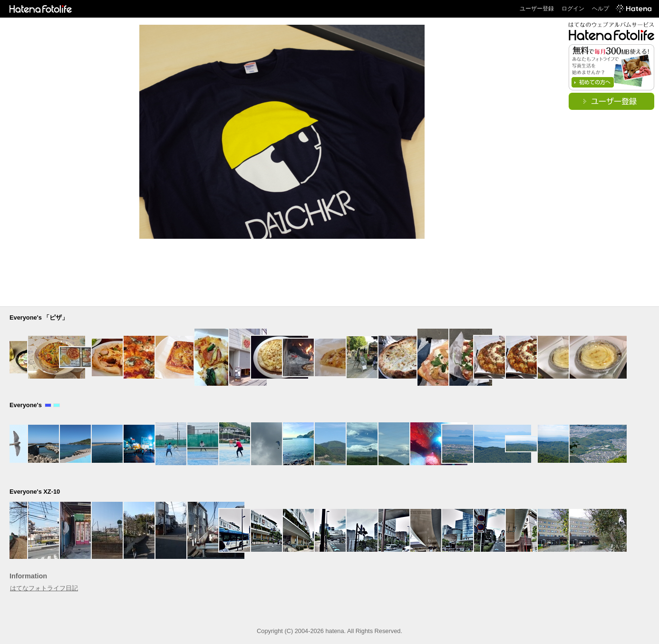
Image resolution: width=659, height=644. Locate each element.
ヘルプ (601, 9)
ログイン (573, 9)
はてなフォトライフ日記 (44, 588)
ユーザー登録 (537, 9)
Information (28, 576)
